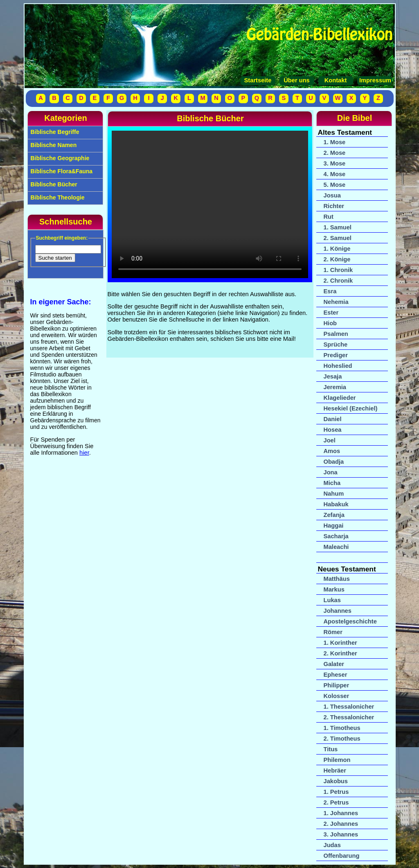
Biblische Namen (53, 145)
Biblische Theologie (57, 197)
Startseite (258, 80)
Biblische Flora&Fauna (61, 171)
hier (84, 453)
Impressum (374, 80)
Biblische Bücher (53, 184)
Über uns (297, 80)
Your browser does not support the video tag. (210, 204)
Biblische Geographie (59, 158)
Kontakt (336, 80)
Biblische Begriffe (54, 132)
